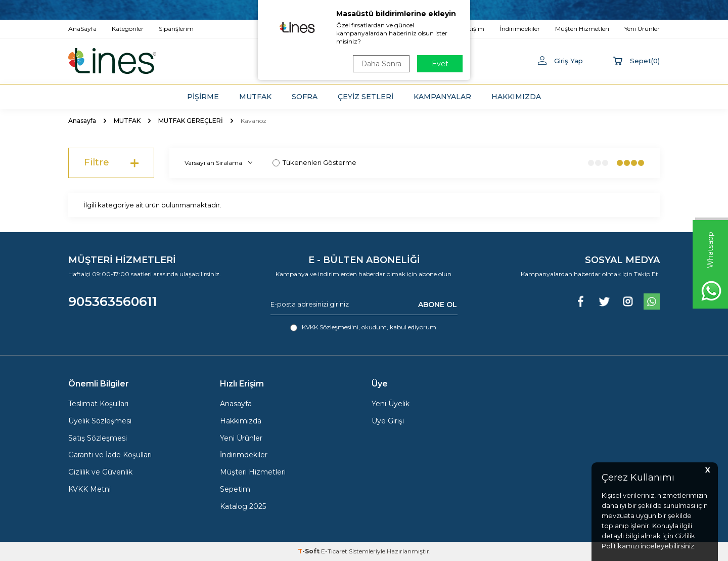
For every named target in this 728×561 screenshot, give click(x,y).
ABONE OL (438, 304)
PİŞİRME (203, 97)
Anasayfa (82, 121)
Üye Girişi (388, 421)
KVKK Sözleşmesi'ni (330, 327)
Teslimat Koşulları (98, 404)
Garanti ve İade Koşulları (110, 455)
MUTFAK (255, 97)
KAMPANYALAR (442, 97)
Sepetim (235, 489)
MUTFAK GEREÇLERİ (191, 121)
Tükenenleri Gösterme (314, 162)
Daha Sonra (381, 64)
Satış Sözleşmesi (98, 438)
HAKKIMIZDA (516, 97)
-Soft (309, 551)
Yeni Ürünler (241, 438)
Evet (440, 64)
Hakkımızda (241, 421)
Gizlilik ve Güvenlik (100, 472)
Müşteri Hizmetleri (253, 472)
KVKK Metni (89, 489)
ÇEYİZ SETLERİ (366, 97)
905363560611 (113, 301)
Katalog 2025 (243, 506)
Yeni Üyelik (391, 404)
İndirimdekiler (244, 455)
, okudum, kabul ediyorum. (364, 327)
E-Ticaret (334, 551)
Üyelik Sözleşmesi (100, 421)
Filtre (111, 163)
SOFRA (305, 97)
